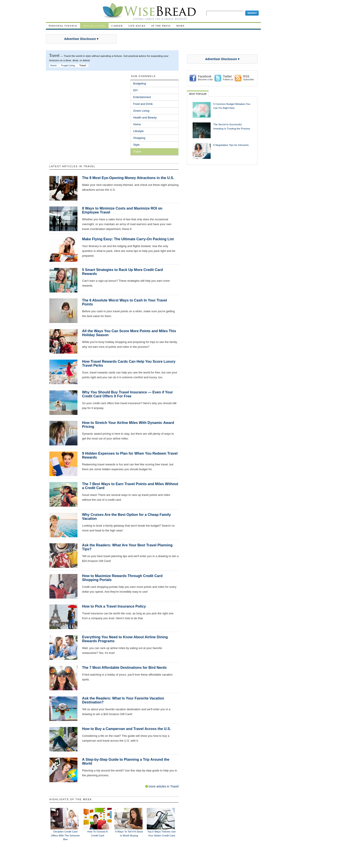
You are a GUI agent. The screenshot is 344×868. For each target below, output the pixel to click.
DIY (136, 90)
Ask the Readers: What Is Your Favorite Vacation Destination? (123, 700)
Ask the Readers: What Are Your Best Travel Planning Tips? (127, 547)
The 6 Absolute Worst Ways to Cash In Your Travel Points (125, 302)
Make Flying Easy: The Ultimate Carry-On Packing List (128, 239)
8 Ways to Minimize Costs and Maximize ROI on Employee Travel (122, 210)
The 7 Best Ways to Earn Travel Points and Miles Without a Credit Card (130, 486)
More (181, 26)
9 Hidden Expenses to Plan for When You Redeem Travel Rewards (130, 455)
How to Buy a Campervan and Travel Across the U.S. (126, 729)
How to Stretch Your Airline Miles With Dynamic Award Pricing (128, 425)
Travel (137, 152)
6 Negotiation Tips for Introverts (231, 145)
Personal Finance (63, 26)
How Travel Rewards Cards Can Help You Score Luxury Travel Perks (129, 363)
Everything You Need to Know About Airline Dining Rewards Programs (125, 639)
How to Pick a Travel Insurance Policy (114, 606)
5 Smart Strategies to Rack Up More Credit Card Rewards (122, 272)
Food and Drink (143, 104)
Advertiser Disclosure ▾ (81, 39)
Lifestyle (138, 131)
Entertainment (142, 97)
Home (53, 65)
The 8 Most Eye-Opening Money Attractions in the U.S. (128, 178)
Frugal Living (94, 26)
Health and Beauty (145, 117)
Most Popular (198, 94)
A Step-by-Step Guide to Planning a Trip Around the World (126, 761)
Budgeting (140, 83)
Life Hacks (137, 26)
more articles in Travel (164, 786)
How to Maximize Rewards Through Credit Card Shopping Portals (122, 578)
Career (117, 26)
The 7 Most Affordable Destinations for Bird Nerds (124, 667)
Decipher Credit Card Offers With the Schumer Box (65, 835)
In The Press (161, 26)
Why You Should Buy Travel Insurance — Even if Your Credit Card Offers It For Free (127, 394)
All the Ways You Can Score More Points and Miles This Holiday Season (129, 333)
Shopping (139, 138)
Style (136, 145)
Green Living (141, 111)
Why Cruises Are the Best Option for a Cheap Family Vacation (126, 516)
